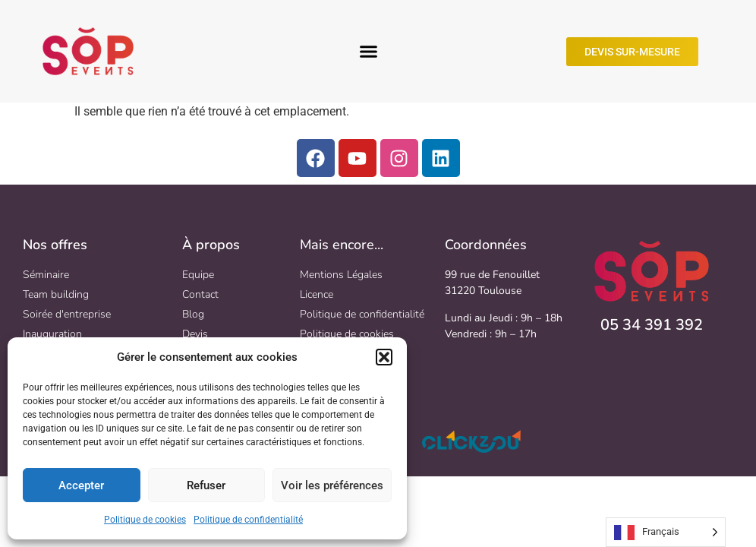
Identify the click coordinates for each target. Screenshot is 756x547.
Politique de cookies (145, 520)
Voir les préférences (332, 485)
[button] (384, 357)
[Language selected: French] (666, 532)
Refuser (206, 485)
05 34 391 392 (652, 325)
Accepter (81, 485)
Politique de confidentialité (248, 520)
